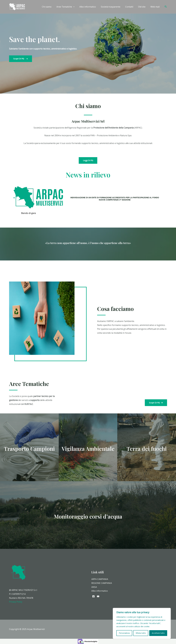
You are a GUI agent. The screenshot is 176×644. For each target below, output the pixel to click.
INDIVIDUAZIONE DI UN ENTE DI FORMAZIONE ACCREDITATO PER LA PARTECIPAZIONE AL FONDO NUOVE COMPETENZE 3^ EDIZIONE (115, 199)
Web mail (155, 7)
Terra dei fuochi (147, 449)
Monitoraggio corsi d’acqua (88, 516)
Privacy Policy (16, 602)
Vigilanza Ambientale (88, 449)
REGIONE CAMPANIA (102, 583)
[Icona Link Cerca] (166, 7)
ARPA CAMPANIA (100, 579)
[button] (21, 59)
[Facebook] (93, 596)
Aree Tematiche (69, 7)
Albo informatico (91, 7)
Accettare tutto (158, 633)
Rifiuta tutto (141, 633)
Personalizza (124, 633)
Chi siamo (51, 7)
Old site (143, 7)
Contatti (131, 7)
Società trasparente (113, 7)
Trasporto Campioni (29, 449)
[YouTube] (98, 596)
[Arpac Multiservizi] (17, 6)
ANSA (94, 587)
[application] (77, 7)
